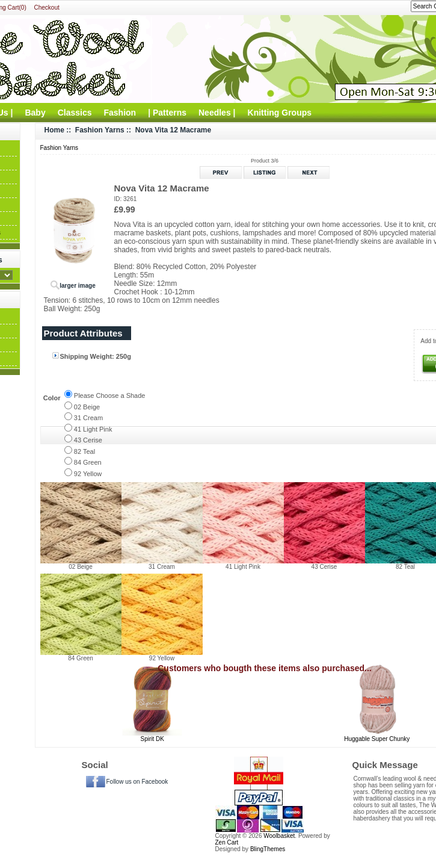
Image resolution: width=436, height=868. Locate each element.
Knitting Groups (280, 113)
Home (54, 130)
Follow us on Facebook (137, 782)
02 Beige (87, 407)
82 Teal (84, 451)
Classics (75, 113)
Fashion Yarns (100, 130)
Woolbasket (279, 836)
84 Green (88, 462)
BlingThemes (268, 849)
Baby (35, 113)
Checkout (47, 8)
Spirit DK (152, 739)
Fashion (120, 113)
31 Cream (88, 418)
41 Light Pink (93, 429)
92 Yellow (88, 474)
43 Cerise (88, 440)
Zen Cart (227, 842)
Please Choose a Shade (110, 395)
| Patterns (167, 113)
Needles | (217, 113)
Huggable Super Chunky (377, 739)
